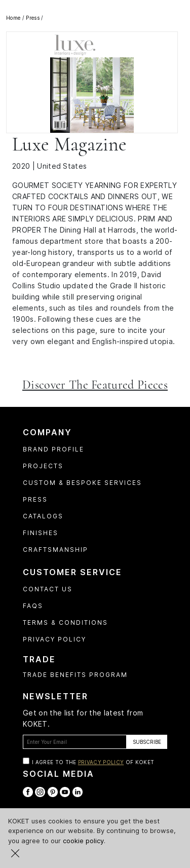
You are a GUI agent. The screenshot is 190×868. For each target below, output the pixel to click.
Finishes (41, 533)
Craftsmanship (55, 550)
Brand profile (53, 449)
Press (35, 499)
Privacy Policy (54, 639)
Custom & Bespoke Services (82, 483)
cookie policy (83, 841)
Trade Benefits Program (75, 675)
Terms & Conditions (65, 622)
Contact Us (48, 589)
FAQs (33, 606)
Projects (43, 466)
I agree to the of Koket (93, 762)
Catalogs (43, 516)
